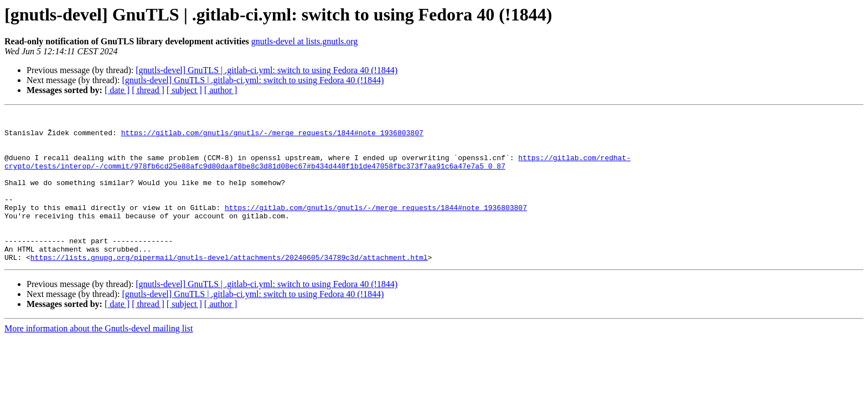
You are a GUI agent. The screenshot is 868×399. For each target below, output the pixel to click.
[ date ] (117, 90)
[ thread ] (148, 90)
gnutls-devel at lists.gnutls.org (305, 41)
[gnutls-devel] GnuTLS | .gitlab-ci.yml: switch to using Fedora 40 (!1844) (267, 70)
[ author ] (221, 90)
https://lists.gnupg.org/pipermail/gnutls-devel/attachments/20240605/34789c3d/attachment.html (229, 287)
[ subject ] (184, 90)
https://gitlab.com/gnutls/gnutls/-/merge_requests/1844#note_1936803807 (272, 137)
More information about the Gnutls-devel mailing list (99, 358)
